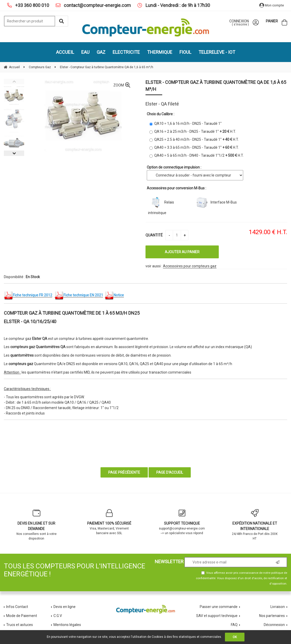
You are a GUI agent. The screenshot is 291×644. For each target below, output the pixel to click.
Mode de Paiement (22, 616)
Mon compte (272, 5)
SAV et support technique (217, 616)
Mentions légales (67, 625)
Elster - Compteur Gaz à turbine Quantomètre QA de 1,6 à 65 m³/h (216, 86)
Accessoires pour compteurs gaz (190, 266)
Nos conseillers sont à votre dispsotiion (36, 525)
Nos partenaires (272, 616)
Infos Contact (17, 607)
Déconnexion (274, 625)
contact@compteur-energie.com (97, 5)
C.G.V (58, 616)
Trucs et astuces (20, 625)
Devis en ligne (65, 607)
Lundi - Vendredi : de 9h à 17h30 (177, 5)
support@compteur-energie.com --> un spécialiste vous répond (182, 522)
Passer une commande (219, 607)
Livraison (278, 607)
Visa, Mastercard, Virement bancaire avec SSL (109, 522)
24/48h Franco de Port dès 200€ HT (255, 525)
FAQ (234, 625)
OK (235, 637)
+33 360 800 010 (32, 5)
